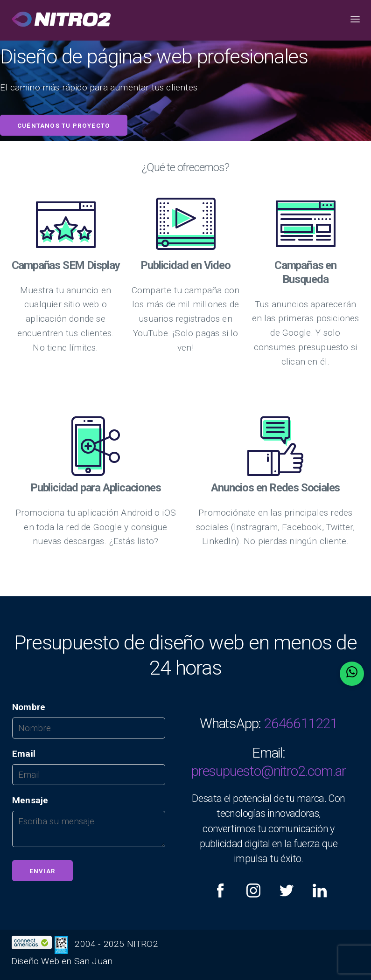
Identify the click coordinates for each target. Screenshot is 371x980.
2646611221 (301, 723)
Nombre (29, 707)
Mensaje (30, 800)
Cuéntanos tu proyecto (64, 126)
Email (24, 754)
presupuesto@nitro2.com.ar (269, 771)
